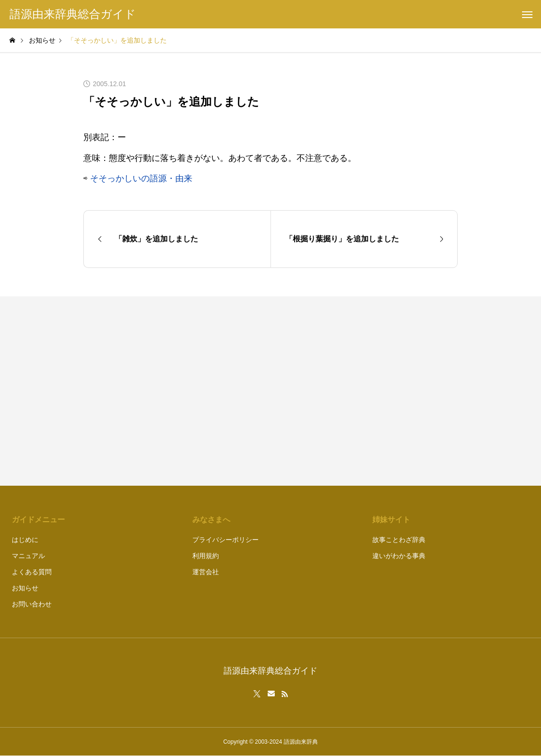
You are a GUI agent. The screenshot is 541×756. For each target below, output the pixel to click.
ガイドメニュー (38, 520)
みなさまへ (211, 520)
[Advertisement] (369, 391)
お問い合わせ (32, 604)
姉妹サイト (391, 520)
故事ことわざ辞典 (399, 540)
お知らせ (25, 588)
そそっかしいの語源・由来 (141, 178)
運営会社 (206, 572)
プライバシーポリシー (225, 540)
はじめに (25, 540)
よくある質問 (32, 572)
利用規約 (206, 556)
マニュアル (28, 556)
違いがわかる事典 (399, 556)
